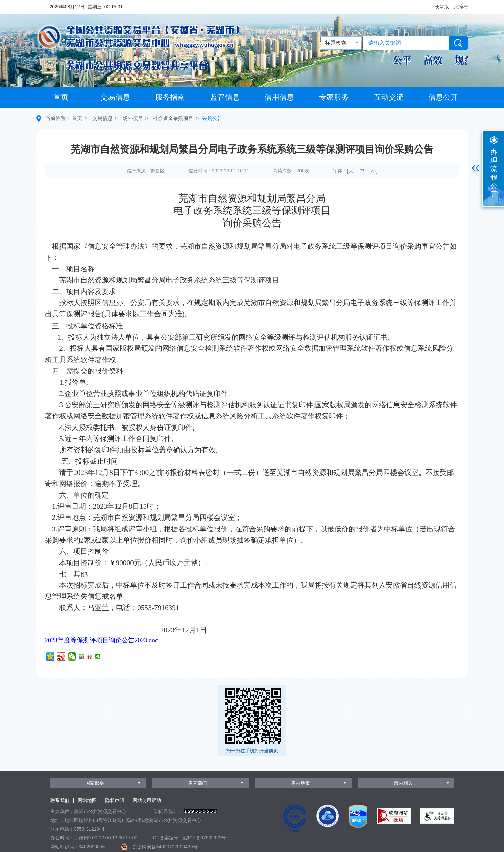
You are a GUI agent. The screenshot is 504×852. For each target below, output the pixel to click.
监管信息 (225, 97)
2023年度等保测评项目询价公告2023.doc (101, 640)
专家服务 (334, 97)
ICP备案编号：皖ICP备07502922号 (189, 838)
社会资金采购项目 (173, 118)
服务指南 (170, 97)
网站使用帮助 (147, 800)
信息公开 (443, 97)
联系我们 (60, 800)
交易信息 (115, 97)
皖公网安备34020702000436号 (165, 847)
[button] (442, 7)
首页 (61, 97)
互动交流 (389, 97)
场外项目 (133, 118)
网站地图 (87, 800)
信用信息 (279, 97)
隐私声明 (115, 800)
